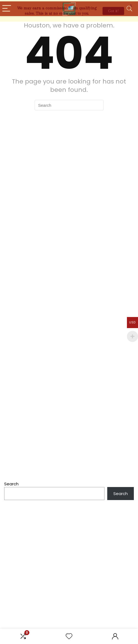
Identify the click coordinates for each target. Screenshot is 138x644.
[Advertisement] (69, 554)
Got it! (113, 11)
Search (11, 483)
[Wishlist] (69, 636)
